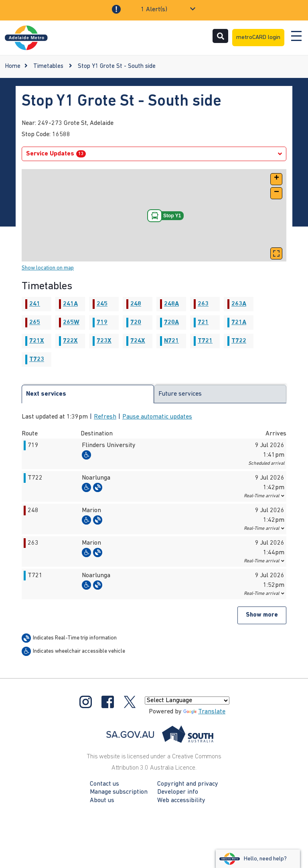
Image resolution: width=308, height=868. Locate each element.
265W (71, 323)
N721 (171, 341)
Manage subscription (119, 792)
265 (35, 323)
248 (136, 304)
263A (239, 304)
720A (171, 323)
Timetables (48, 66)
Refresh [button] (105, 417)
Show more (262, 615)
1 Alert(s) (154, 10)
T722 (239, 341)
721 (203, 323)
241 (35, 304)
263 (203, 304)
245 (102, 304)
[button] (276, 179)
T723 (37, 359)
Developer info (178, 792)
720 (136, 323)
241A (70, 304)
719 (102, 323)
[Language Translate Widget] (187, 701)
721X (37, 341)
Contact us (104, 784)
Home (13, 66)
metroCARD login (258, 38)
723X (104, 341)
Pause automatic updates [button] (157, 417)
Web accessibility (181, 801)
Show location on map (48, 268)
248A (171, 304)
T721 (205, 341)
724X (138, 341)
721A (239, 323)
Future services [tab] (180, 394)
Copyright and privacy (188, 784)
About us (102, 801)
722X (70, 341)
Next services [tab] (46, 394)
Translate (204, 712)
